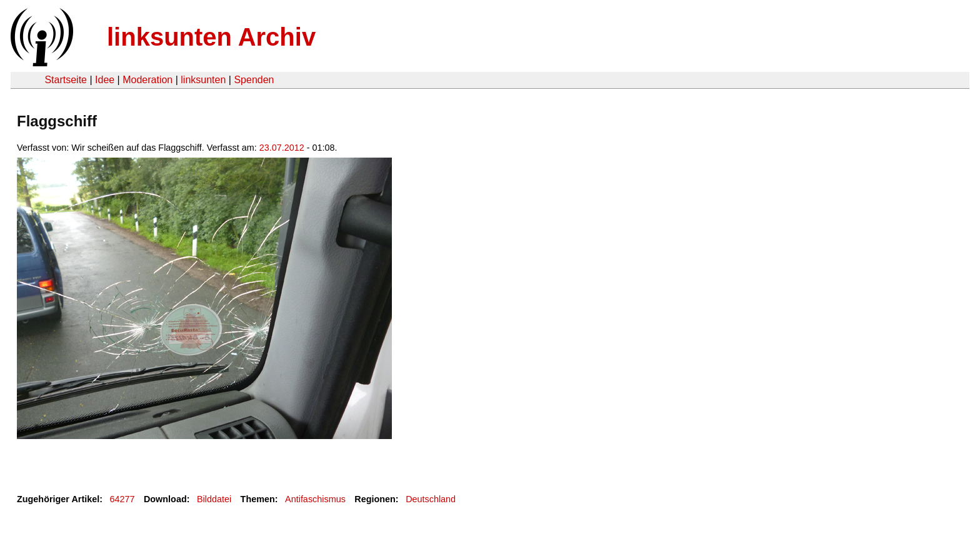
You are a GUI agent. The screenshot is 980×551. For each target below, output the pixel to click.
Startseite (66, 80)
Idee (105, 80)
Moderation (147, 80)
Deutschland (431, 499)
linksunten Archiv (211, 37)
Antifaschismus (315, 499)
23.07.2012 (282, 148)
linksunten (203, 80)
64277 (122, 499)
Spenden (254, 80)
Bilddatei (214, 499)
